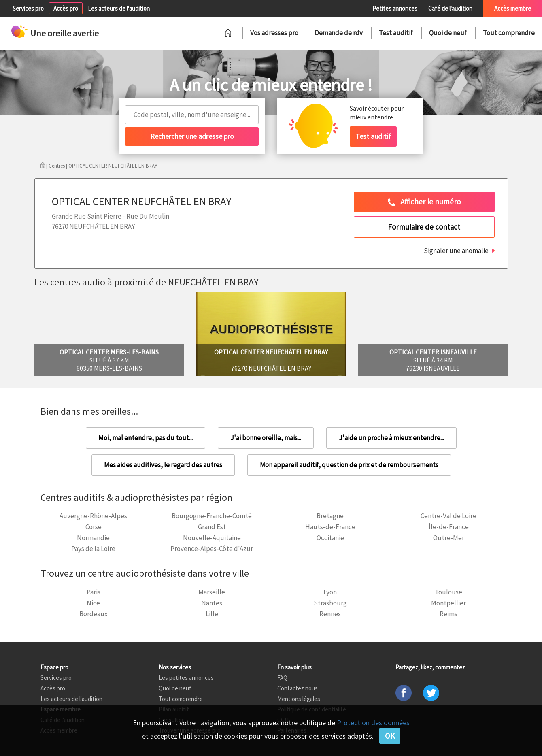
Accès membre (513, 8)
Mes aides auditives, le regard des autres (163, 465)
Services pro (28, 8)
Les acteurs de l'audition (119, 8)
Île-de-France (449, 527)
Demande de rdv (339, 33)
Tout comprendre (509, 33)
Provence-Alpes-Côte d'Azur (212, 549)
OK (390, 736)
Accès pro (66, 8)
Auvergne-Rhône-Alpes (93, 516)
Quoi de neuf (448, 33)
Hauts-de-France (330, 527)
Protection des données (373, 723)
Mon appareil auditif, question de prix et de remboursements (349, 465)
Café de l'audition (450, 8)
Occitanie (330, 538)
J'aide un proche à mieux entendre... (391, 438)
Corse (94, 527)
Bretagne (330, 516)
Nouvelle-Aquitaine (212, 538)
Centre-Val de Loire (448, 516)
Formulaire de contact (424, 227)
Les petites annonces (186, 678)
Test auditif (396, 33)
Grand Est (212, 527)
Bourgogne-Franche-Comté (212, 516)
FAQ (282, 678)
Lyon (330, 592)
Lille (212, 614)
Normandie (93, 538)
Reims (448, 614)
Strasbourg (330, 603)
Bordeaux (94, 614)
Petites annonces (395, 8)
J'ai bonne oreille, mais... (266, 438)
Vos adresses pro (274, 33)
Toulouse (448, 592)
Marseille (212, 592)
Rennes (330, 614)
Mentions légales (299, 699)
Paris (94, 592)
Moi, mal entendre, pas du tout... (146, 438)
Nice (93, 603)
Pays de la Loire (93, 549)
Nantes (212, 603)
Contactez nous (298, 688)
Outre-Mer (449, 538)
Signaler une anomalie (456, 251)
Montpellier (448, 603)
